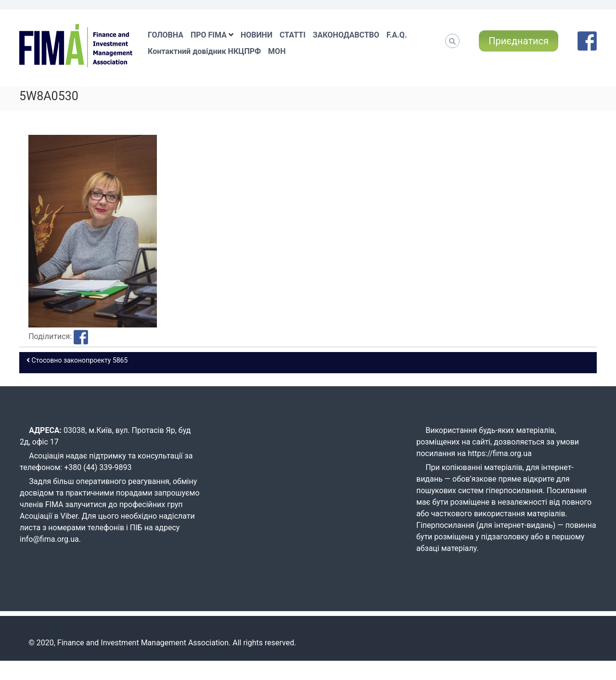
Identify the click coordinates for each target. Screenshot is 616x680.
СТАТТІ (293, 35)
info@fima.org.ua (49, 539)
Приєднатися (519, 41)
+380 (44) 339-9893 (98, 467)
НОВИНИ (257, 35)
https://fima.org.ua (500, 453)
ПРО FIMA (209, 35)
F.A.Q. (397, 35)
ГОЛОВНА (166, 35)
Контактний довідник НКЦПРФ (204, 51)
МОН (277, 51)
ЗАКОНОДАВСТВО (346, 35)
